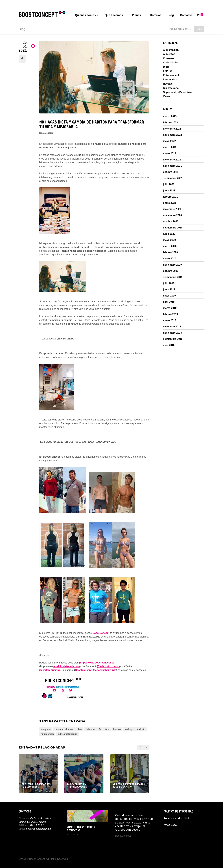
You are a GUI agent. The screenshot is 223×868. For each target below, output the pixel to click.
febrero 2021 (170, 197)
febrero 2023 (170, 123)
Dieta (166, 67)
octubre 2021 (171, 172)
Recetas (168, 84)
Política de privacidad (176, 818)
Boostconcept (83, 670)
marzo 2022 (170, 147)
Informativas (170, 80)
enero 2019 (170, 320)
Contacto (186, 15)
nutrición (140, 729)
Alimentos (169, 54)
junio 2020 (169, 234)
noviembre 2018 (172, 333)
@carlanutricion (49, 670)
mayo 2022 (169, 141)
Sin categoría (46, 133)
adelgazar (46, 729)
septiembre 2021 (173, 178)
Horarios (156, 15)
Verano (167, 96)
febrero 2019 (170, 314)
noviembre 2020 (172, 215)
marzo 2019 (170, 308)
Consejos (169, 58)
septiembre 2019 (173, 277)
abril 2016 (169, 345)
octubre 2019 (171, 271)
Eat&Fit (167, 71)
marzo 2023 (170, 116)
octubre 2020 (171, 222)
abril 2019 (169, 302)
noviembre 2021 (172, 166)
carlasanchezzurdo (105, 670)
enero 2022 (170, 154)
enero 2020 (170, 259)
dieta (80, 729)
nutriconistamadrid (67, 734)
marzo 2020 (170, 246)
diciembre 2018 (172, 327)
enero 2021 (170, 203)
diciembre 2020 (172, 209)
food (107, 729)
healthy (128, 729)
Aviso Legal (170, 825)
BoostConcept (101, 633)
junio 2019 (169, 290)
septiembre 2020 (173, 228)
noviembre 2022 (172, 135)
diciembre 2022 (172, 129)
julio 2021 (169, 184)
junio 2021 (169, 191)
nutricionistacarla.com (67, 666)
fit (100, 729)
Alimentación (171, 50)
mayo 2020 (169, 240)
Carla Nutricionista (109, 666)
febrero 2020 (170, 252)
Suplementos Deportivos (178, 92)
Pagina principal (179, 29)
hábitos (117, 729)
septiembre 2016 (173, 339)
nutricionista (47, 734)
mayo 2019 (169, 296)
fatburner (90, 729)
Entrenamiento (172, 75)
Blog (171, 15)
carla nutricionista (64, 729)
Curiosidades (171, 63)
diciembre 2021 (172, 160)
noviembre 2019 (172, 265)
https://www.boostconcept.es (97, 663)
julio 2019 (169, 283)
